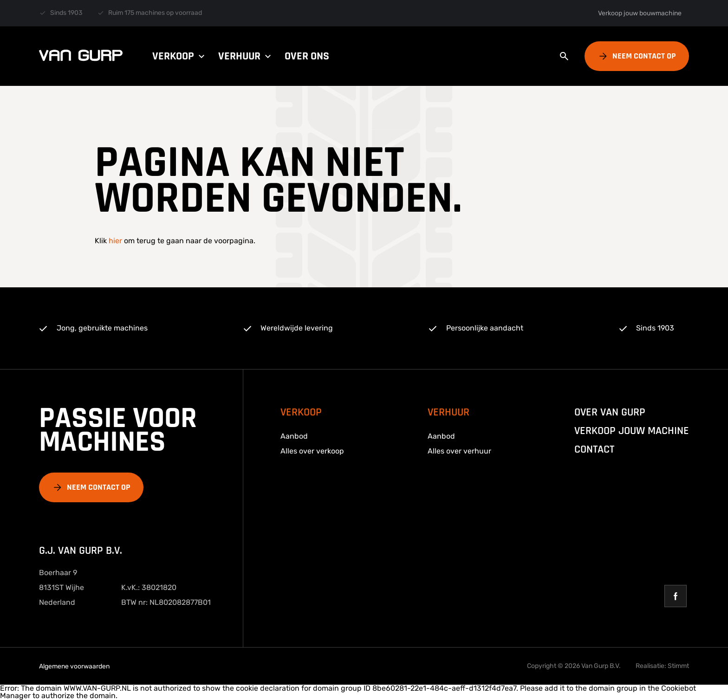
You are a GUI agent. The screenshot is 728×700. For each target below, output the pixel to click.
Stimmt (678, 666)
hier (115, 241)
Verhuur (246, 56)
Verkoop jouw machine (632, 431)
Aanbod (294, 436)
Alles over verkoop (312, 451)
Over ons (307, 56)
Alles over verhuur (459, 451)
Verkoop (180, 56)
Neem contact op (644, 56)
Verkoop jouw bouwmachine (640, 13)
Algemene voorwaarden (74, 666)
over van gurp (610, 412)
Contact (594, 449)
